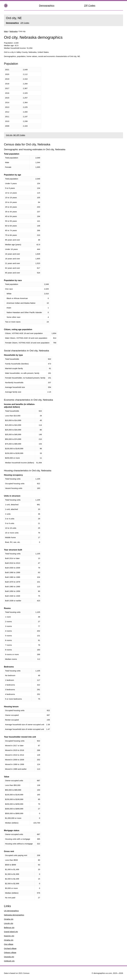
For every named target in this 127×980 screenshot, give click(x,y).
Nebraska (14, 31)
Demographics (47, 6)
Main (6, 31)
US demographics (11, 911)
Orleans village (10, 952)
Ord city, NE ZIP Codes (16, 135)
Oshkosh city (9, 961)
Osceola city (9, 957)
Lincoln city (9, 923)
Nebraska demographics (14, 915)
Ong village (9, 944)
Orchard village (10, 948)
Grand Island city (11, 932)
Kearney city (9, 936)
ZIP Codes (90, 6)
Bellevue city (9, 928)
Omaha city (9, 919)
